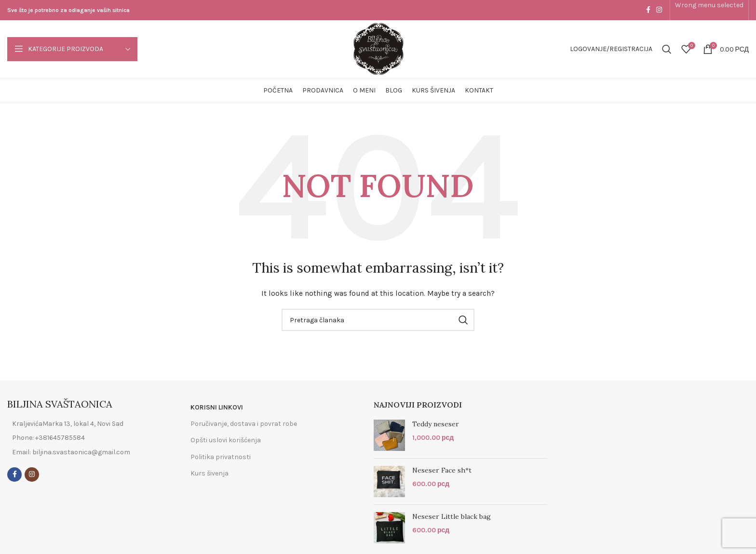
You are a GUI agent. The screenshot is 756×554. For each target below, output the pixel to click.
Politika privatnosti (221, 457)
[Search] (667, 49)
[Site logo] (378, 48)
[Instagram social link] (659, 10)
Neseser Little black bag (452, 516)
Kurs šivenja (209, 473)
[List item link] (80, 438)
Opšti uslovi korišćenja (226, 440)
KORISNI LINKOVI (217, 407)
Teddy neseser (436, 424)
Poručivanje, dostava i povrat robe (244, 424)
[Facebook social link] (648, 10)
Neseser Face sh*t (442, 470)
